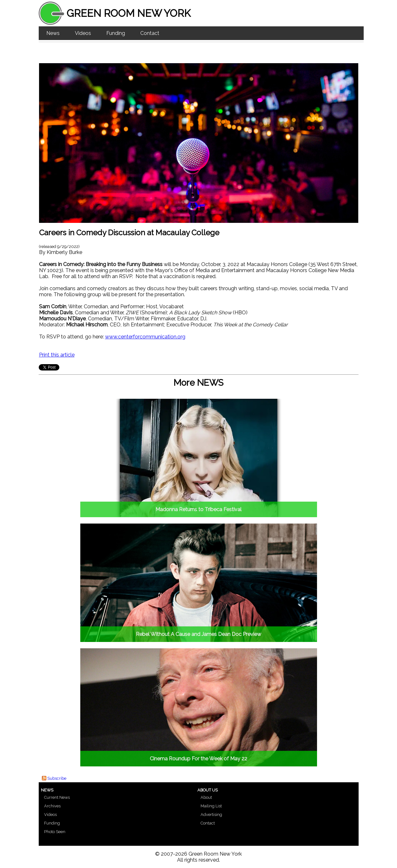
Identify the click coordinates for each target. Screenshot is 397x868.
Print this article (57, 355)
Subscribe (57, 778)
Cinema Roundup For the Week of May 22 (198, 759)
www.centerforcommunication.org (145, 337)
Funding (116, 33)
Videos (83, 33)
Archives (52, 806)
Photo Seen (55, 832)
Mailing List (211, 806)
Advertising (211, 815)
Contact (150, 33)
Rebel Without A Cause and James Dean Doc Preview (198, 634)
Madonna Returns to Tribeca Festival (198, 509)
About (206, 797)
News (53, 33)
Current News (57, 797)
